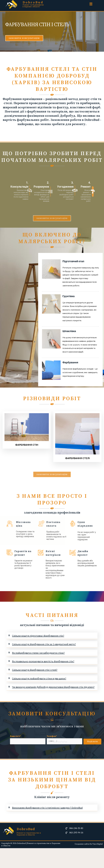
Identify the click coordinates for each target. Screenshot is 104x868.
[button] (24, 38)
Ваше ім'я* (28, 740)
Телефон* (64, 740)
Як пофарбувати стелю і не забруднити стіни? (38, 653)
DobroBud (33, 2)
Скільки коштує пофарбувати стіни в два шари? (39, 678)
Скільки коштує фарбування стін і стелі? (35, 670)
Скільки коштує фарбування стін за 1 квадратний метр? (44, 644)
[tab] (52, 636)
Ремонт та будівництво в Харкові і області (33, 6)
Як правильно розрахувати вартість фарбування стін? (43, 661)
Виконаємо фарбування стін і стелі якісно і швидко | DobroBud (47, 808)
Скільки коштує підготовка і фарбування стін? (38, 636)
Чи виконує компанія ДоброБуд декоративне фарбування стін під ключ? (53, 687)
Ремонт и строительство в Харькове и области (29, 834)
